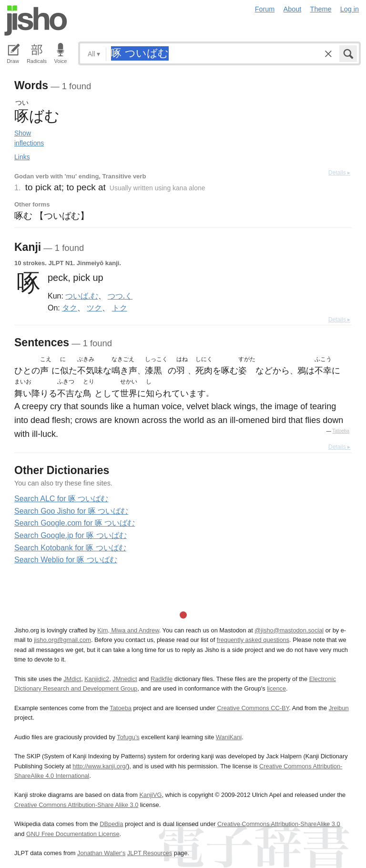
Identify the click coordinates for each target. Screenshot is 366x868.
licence (276, 688)
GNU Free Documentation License (73, 834)
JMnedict (125, 679)
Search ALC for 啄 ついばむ (61, 499)
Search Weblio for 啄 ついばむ (66, 560)
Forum (265, 9)
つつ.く (120, 296)
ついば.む (81, 296)
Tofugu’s (128, 737)
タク (70, 308)
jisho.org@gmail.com (62, 640)
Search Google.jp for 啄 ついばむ (71, 535)
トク (120, 308)
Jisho (36, 21)
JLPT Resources (150, 853)
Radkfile (162, 679)
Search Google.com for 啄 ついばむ (75, 523)
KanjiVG (150, 795)
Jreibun (339, 708)
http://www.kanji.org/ (100, 766)
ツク (94, 308)
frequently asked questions (253, 640)
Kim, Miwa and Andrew (128, 630)
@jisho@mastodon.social (289, 630)
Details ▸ (339, 173)
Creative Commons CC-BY (253, 708)
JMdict (72, 679)
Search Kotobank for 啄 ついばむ (70, 548)
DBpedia (111, 824)
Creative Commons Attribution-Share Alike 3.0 (76, 805)
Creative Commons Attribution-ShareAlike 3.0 (279, 824)
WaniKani (229, 737)
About (293, 9)
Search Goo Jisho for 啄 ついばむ (71, 511)
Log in (350, 9)
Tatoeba (341, 431)
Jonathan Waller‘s (101, 853)
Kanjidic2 (97, 679)
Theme (321, 9)
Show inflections (29, 138)
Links (22, 157)
